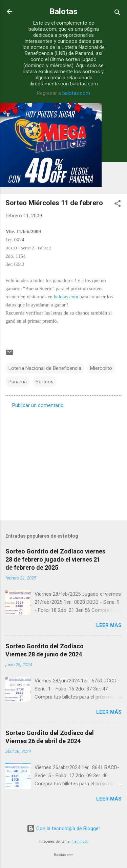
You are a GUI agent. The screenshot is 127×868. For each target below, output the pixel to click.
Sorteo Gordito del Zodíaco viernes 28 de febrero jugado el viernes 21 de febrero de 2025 (55, 559)
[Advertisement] (63, 462)
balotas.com (76, 93)
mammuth (80, 842)
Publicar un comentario (38, 405)
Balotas (63, 11)
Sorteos (45, 382)
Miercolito (101, 368)
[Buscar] (118, 14)
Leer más (109, 625)
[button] (118, 205)
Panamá (18, 382)
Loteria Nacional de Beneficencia (45, 368)
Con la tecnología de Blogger (63, 829)
